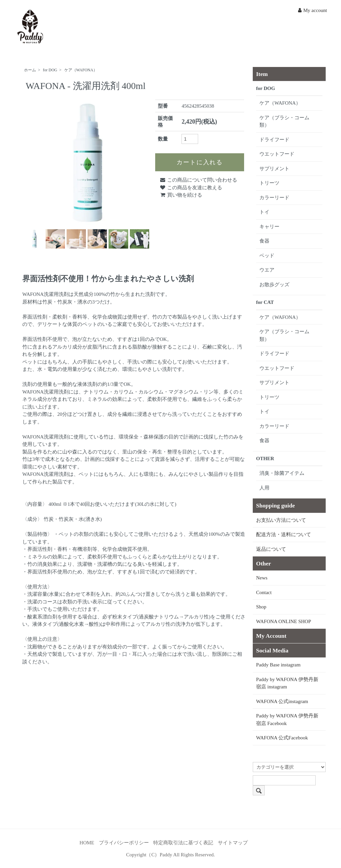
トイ (264, 212)
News (262, 578)
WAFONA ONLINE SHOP (284, 621)
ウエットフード (277, 154)
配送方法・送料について (284, 534)
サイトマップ (233, 843)
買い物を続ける (181, 195)
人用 (264, 488)
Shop (261, 607)
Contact (264, 592)
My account (313, 10)
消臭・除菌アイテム (282, 473)
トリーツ (269, 183)
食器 (264, 241)
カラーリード (274, 198)
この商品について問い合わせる (198, 180)
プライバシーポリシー (124, 843)
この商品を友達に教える (191, 188)
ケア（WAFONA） (81, 70)
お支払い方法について (281, 520)
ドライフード (274, 140)
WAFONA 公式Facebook (282, 738)
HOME (87, 843)
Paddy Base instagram (278, 665)
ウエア (267, 270)
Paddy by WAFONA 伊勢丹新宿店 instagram (287, 683)
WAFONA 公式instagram (282, 701)
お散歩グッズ (274, 285)
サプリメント (274, 169)
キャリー (269, 227)
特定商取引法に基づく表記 (183, 843)
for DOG (50, 70)
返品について (271, 549)
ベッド (267, 256)
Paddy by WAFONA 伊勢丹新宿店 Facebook (287, 720)
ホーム (30, 70)
